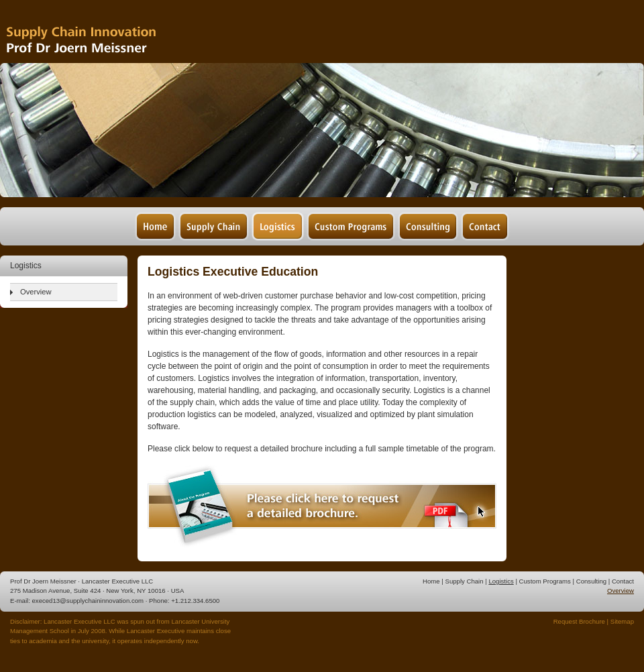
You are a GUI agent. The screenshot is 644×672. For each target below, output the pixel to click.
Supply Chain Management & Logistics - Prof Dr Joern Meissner (100, 32)
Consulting (591, 581)
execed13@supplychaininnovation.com (88, 601)
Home (431, 581)
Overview (36, 292)
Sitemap (622, 621)
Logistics (501, 581)
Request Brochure (579, 621)
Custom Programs (545, 581)
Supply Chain (464, 581)
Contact (623, 581)
